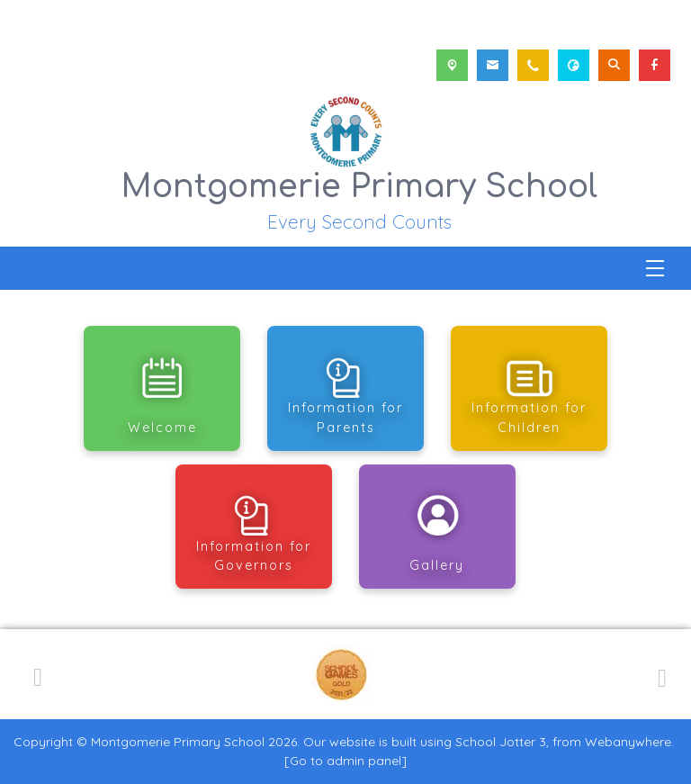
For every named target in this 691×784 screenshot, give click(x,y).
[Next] (660, 675)
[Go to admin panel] (345, 761)
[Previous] (38, 674)
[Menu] (655, 268)
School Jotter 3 (501, 742)
